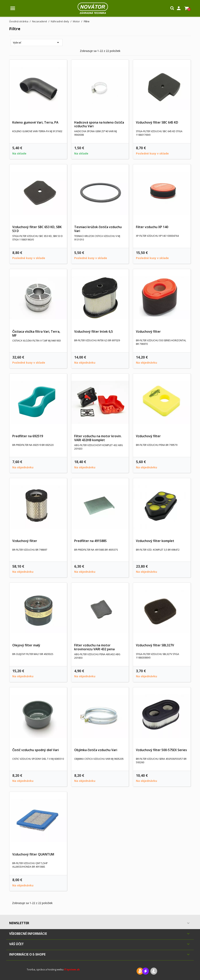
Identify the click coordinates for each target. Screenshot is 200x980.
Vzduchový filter (148, 331)
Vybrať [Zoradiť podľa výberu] (37, 42)
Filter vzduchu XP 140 (152, 227)
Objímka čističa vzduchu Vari (96, 750)
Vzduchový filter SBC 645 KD (157, 122)
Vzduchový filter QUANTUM (33, 854)
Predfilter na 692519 (28, 436)
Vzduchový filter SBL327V (155, 645)
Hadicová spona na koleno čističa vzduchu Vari (99, 124)
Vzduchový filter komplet (155, 541)
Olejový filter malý (26, 645)
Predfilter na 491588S (90, 541)
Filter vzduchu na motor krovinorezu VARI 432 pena (94, 647)
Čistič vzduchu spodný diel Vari (36, 750)
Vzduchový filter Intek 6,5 (94, 331)
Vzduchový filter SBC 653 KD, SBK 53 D (37, 229)
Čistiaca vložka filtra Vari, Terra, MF (36, 333)
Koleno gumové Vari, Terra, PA (35, 122)
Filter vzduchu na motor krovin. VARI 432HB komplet (98, 438)
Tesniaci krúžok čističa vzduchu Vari (98, 229)
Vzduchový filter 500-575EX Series (161, 750)
